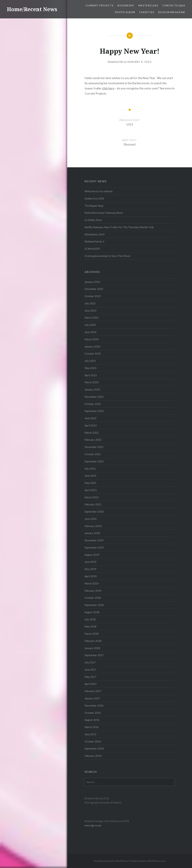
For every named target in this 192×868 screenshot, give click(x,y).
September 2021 (94, 461)
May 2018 (90, 626)
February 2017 (93, 691)
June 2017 (90, 670)
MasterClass (148, 5)
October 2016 (93, 713)
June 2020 (90, 519)
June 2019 (90, 562)
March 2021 (92, 497)
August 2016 (92, 720)
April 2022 (91, 425)
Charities (147, 12)
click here (108, 88)
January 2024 (92, 346)
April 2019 (91, 576)
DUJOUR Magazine (172, 12)
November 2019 (94, 540)
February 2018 (93, 641)
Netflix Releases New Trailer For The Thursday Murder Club (119, 227)
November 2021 (94, 447)
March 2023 (92, 382)
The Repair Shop (94, 206)
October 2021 (93, 454)
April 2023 (91, 375)
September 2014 (94, 748)
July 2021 (90, 469)
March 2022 (92, 433)
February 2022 (93, 440)
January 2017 (92, 698)
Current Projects (100, 5)
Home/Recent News (32, 9)
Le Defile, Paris (93, 220)
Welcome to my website (98, 191)
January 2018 (92, 648)
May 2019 (90, 569)
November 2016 (94, 706)
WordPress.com (156, 861)
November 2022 (94, 397)
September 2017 (94, 655)
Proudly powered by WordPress (111, 861)
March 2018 (92, 634)
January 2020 (92, 533)
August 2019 (92, 555)
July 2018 (90, 619)
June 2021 (90, 476)
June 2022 (90, 418)
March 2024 (92, 339)
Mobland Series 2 (94, 241)
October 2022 (93, 404)
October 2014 (93, 741)
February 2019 (93, 591)
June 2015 (90, 734)
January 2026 (92, 282)
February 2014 (93, 756)
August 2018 (92, 612)
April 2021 (91, 490)
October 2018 (93, 598)
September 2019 (94, 547)
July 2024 (90, 325)
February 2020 (93, 526)
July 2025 (90, 303)
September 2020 (94, 512)
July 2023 (90, 361)
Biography (126, 5)
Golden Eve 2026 (94, 198)
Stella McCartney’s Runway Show (104, 213)
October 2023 (93, 354)
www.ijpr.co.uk (93, 825)
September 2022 (94, 411)
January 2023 (92, 389)
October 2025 (93, 296)
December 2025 (94, 289)
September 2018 (94, 605)
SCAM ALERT (92, 249)
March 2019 (92, 583)
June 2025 (90, 311)
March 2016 (92, 727)
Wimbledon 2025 (95, 234)
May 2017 (90, 677)
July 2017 (90, 662)
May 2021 (90, 483)
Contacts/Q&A (174, 5)
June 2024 (90, 332)
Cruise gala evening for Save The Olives (107, 256)
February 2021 (93, 504)
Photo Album (125, 12)
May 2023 (90, 368)
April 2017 (91, 684)
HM (121, 62)
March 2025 (92, 318)
